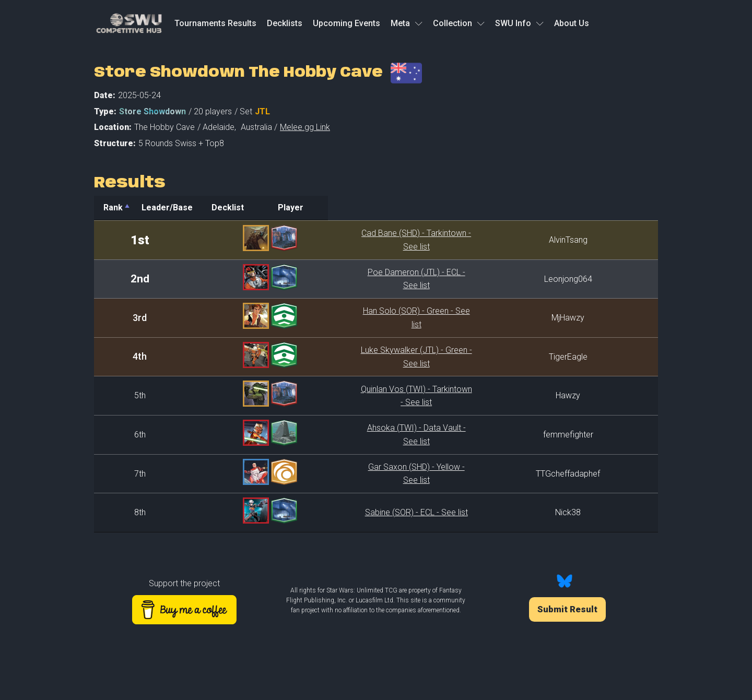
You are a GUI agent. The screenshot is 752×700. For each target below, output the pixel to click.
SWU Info (519, 23)
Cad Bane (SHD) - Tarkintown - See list (364, 240)
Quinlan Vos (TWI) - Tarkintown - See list (364, 395)
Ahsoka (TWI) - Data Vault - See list (364, 435)
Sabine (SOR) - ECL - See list (364, 512)
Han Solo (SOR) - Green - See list (364, 318)
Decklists (285, 23)
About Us (572, 23)
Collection (459, 23)
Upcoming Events (346, 23)
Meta (407, 23)
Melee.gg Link (305, 127)
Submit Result (567, 609)
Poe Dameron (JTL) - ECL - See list (364, 279)
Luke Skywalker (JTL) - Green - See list (364, 357)
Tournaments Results (215, 23)
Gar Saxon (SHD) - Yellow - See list (364, 474)
